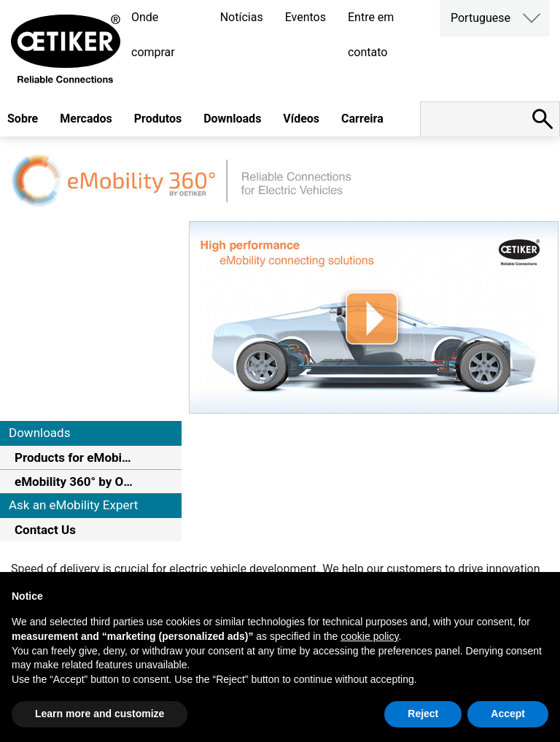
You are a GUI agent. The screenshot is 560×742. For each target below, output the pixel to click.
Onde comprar (153, 35)
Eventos (306, 17)
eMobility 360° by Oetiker (74, 482)
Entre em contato (371, 35)
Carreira (362, 119)
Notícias (242, 17)
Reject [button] (423, 714)
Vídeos (301, 119)
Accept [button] (508, 714)
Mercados (86, 119)
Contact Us (45, 530)
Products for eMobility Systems (74, 457)
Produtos (158, 119)
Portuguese (481, 18)
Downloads (232, 119)
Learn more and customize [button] (100, 714)
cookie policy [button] (369, 636)
